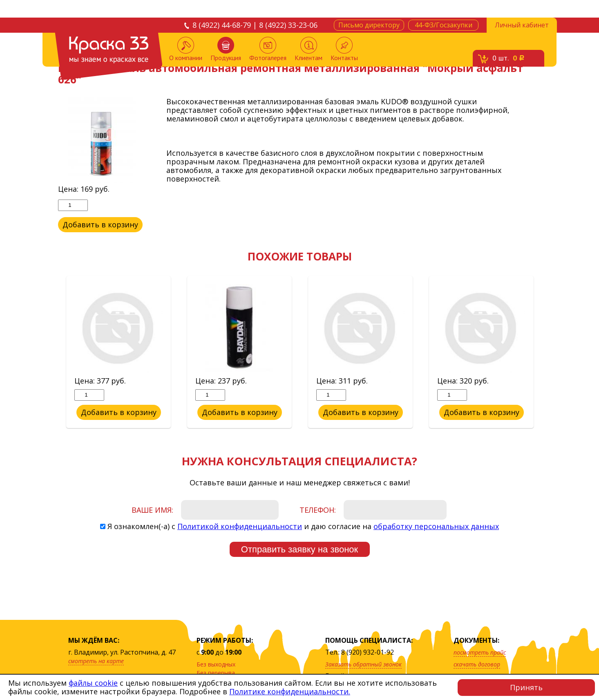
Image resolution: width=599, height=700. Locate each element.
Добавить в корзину (101, 224)
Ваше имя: (152, 510)
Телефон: (318, 510)
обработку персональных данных (436, 526)
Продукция (226, 49)
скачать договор (477, 664)
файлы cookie (93, 683)
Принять (526, 687)
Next (547, 352)
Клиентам (308, 49)
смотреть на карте (96, 661)
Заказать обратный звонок (363, 664)
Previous (52, 352)
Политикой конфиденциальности (240, 526)
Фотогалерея (268, 49)
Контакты (344, 49)
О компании (186, 49)
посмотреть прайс (480, 652)
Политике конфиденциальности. (290, 691)
